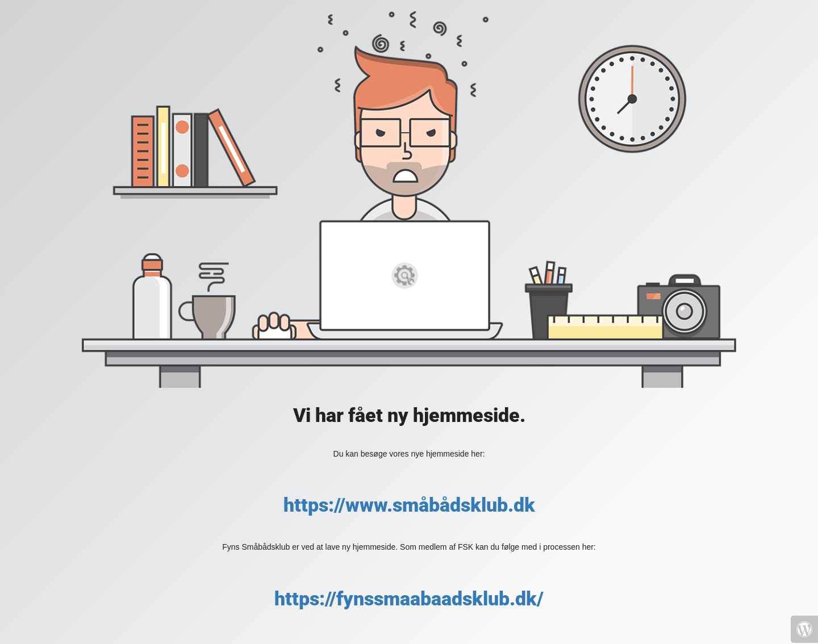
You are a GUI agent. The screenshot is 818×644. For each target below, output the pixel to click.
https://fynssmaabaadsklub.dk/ (409, 599)
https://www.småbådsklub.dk (409, 505)
